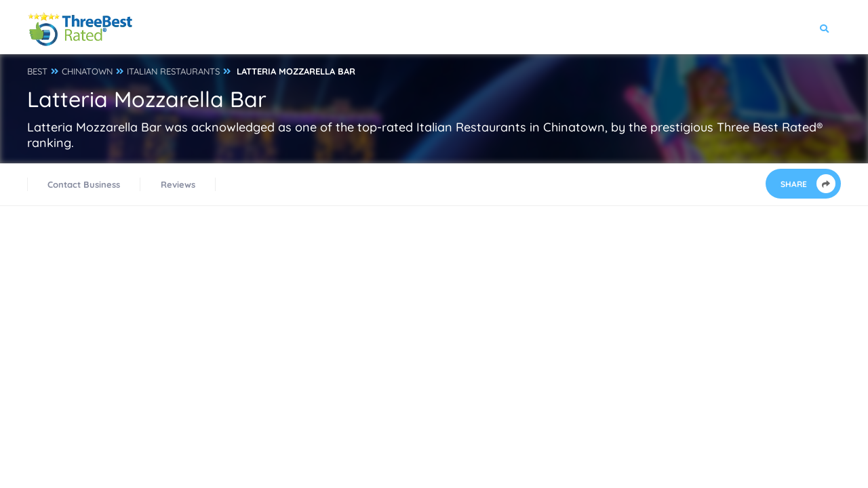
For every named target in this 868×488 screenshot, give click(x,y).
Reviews (178, 184)
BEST (37, 71)
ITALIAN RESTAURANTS (173, 71)
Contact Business (84, 184)
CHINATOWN (87, 71)
